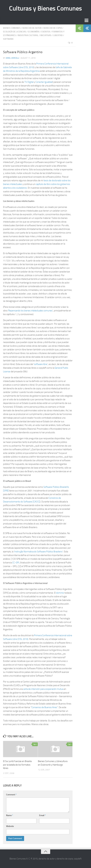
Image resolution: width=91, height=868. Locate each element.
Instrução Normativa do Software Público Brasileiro (38, 552)
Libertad (58, 35)
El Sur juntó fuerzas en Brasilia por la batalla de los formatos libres (17, 765)
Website (10, 826)
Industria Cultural (28, 35)
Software (8, 39)
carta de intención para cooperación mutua (43, 689)
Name (10, 815)
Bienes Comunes (12, 28)
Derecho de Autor (32, 28)
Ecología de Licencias (15, 32)
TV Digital (29, 82)
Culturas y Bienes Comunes (45, 8)
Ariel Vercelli (13, 58)
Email (42, 815)
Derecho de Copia (53, 28)
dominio (60, 593)
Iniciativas (46, 35)
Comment (11, 795)
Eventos (46, 32)
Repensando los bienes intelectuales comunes (30, 311)
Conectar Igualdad (44, 82)
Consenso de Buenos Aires (44, 707)
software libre (41, 364)
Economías (34, 32)
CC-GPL (16, 563)
